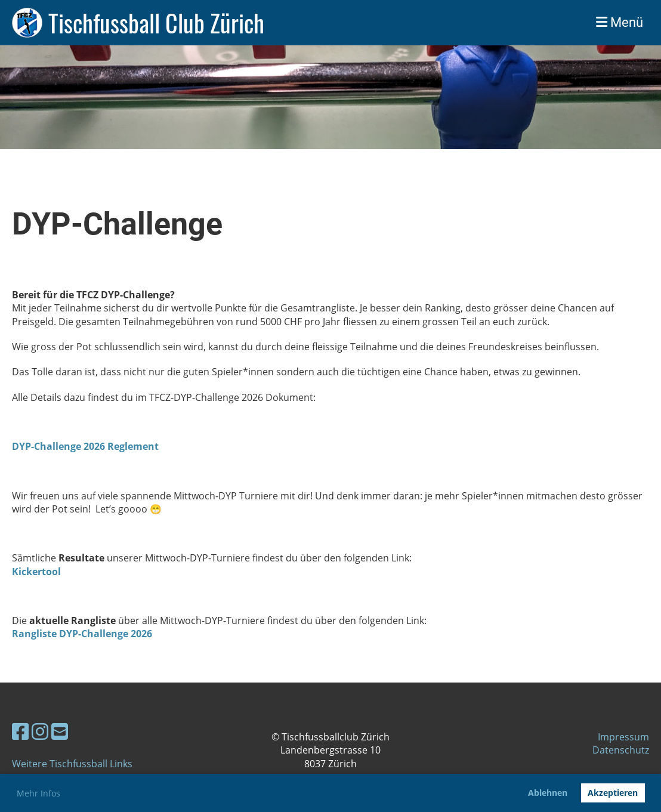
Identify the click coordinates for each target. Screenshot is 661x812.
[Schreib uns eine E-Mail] (60, 731)
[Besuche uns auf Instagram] (40, 731)
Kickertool (36, 572)
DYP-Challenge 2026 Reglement (85, 446)
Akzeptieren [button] (613, 793)
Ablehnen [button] (548, 793)
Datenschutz (621, 750)
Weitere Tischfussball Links (72, 764)
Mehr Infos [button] (38, 793)
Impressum (623, 737)
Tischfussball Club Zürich (156, 23)
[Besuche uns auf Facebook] (20, 731)
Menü (620, 22)
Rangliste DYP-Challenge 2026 (82, 634)
